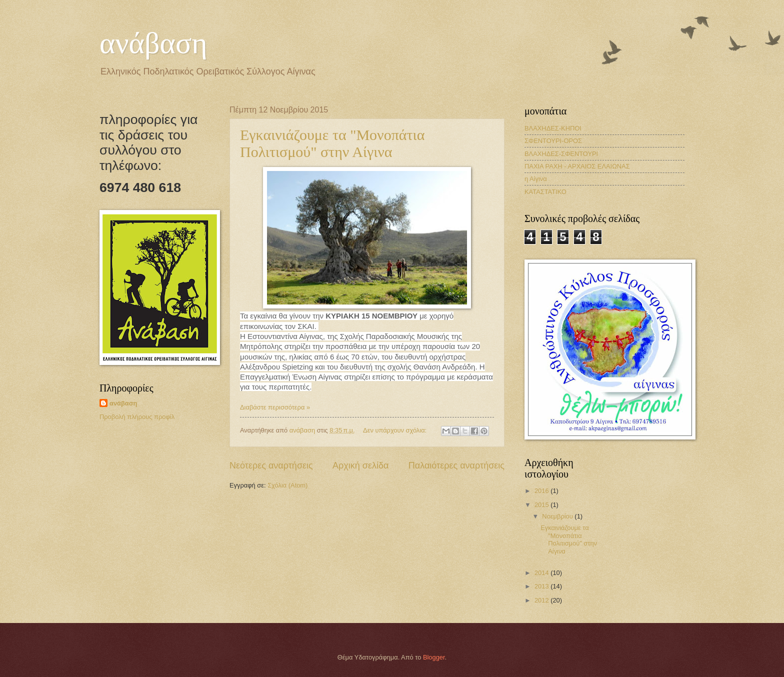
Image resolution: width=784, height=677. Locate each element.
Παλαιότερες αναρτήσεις (456, 465)
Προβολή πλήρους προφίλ (137, 417)
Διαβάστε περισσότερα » (275, 407)
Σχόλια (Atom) (287, 485)
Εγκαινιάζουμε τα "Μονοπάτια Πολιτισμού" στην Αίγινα (332, 143)
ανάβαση (153, 43)
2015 (542, 505)
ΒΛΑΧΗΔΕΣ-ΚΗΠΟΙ (553, 128)
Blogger (434, 657)
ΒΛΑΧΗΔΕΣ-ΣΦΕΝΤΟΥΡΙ (561, 154)
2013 (542, 586)
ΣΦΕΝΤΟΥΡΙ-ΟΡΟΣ (553, 141)
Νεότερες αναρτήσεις (271, 465)
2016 (542, 491)
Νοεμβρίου (558, 516)
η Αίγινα (536, 179)
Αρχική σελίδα (360, 465)
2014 (542, 573)
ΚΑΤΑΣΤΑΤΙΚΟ (545, 192)
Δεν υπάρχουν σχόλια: (396, 430)
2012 (542, 600)
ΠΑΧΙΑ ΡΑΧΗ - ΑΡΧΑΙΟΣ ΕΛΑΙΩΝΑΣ (577, 166)
